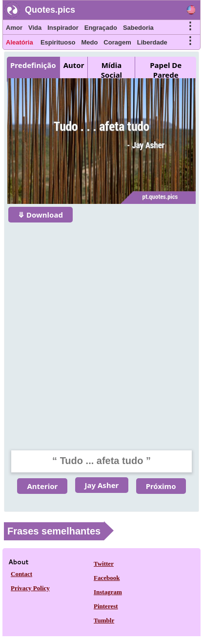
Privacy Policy (30, 588)
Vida (35, 28)
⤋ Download (41, 215)
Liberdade (152, 42)
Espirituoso (58, 42)
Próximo (161, 486)
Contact (21, 574)
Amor (14, 28)
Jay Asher (102, 485)
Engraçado (101, 28)
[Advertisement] (101, 330)
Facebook (107, 578)
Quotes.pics (50, 10)
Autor (74, 65)
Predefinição (33, 65)
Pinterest (106, 606)
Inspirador (63, 28)
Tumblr (104, 620)
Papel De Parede (166, 70)
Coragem (117, 42)
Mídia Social (112, 70)
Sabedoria (138, 28)
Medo (89, 42)
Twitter (104, 564)
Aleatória (20, 42)
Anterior (42, 486)
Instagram (108, 592)
